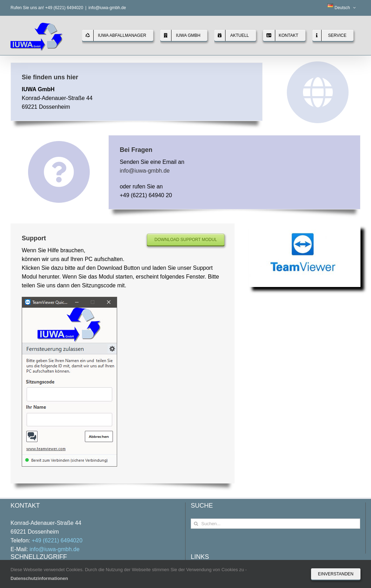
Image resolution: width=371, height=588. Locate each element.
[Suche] (196, 524)
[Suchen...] (275, 524)
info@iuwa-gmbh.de (107, 8)
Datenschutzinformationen (39, 578)
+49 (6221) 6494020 (57, 540)
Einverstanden (336, 574)
